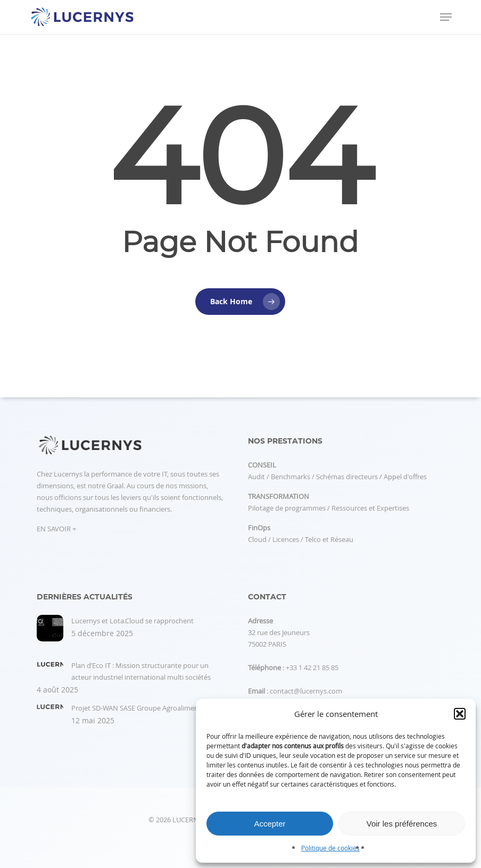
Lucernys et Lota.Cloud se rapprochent (132, 621)
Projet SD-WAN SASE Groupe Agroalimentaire (142, 708)
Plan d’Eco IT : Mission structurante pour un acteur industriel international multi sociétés (141, 671)
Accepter (269, 824)
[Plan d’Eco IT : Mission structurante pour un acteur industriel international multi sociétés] (50, 670)
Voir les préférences (402, 824)
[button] (460, 714)
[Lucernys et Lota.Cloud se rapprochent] (50, 634)
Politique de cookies (330, 848)
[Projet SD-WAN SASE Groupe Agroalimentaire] (50, 712)
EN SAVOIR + (56, 529)
